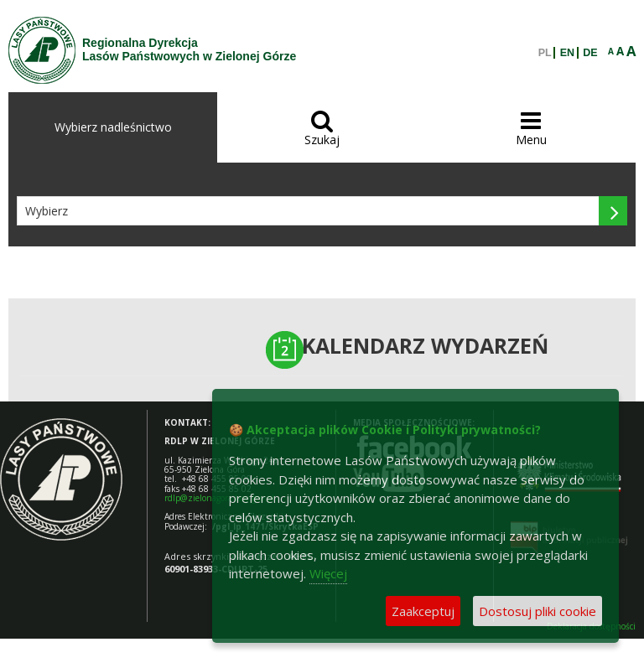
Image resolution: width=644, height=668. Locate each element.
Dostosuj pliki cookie (538, 611)
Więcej (328, 573)
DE (590, 53)
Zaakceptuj (423, 611)
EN (567, 53)
